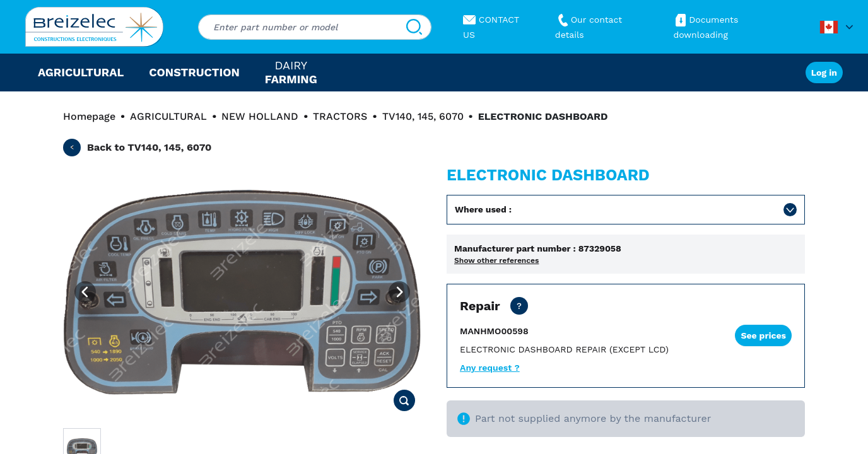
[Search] (414, 27)
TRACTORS (340, 116)
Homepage (89, 116)
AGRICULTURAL (168, 116)
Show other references (496, 260)
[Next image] (399, 292)
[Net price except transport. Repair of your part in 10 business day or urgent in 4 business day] (519, 306)
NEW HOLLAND (260, 116)
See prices (763, 335)
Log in (824, 73)
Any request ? (490, 368)
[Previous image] (85, 292)
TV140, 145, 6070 (423, 116)
